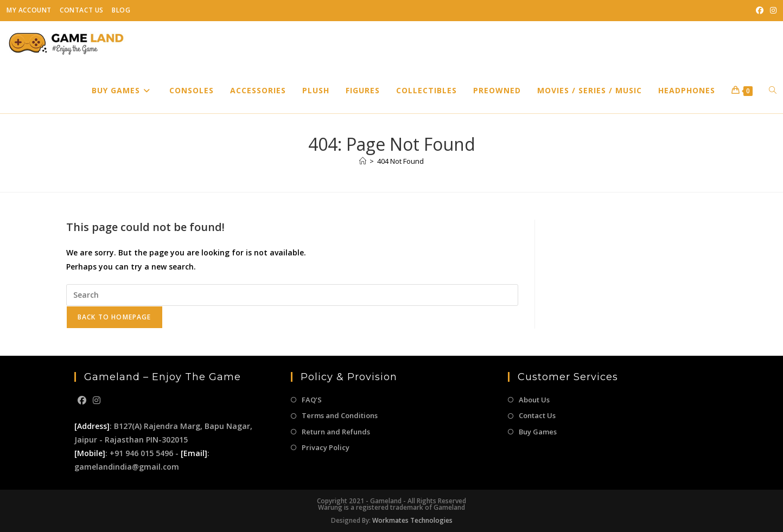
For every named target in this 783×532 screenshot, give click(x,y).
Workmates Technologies (412, 520)
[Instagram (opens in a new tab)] (772, 10)
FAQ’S (312, 400)
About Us (534, 400)
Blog (121, 10)
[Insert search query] (292, 295)
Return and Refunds (336, 432)
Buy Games (538, 432)
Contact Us (82, 10)
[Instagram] (97, 400)
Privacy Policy (326, 447)
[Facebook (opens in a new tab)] (760, 10)
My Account (29, 10)
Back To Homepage (114, 317)
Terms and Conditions (340, 415)
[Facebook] (82, 400)
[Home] (363, 161)
